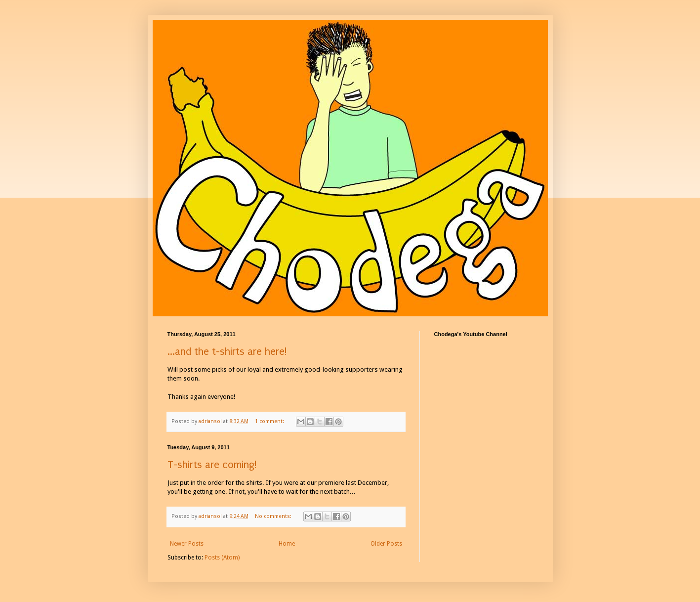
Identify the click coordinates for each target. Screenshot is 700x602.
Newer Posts (187, 544)
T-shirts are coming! (212, 465)
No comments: (274, 516)
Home (287, 544)
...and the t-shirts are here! (227, 351)
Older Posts (386, 544)
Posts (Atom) (222, 558)
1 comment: (270, 421)
